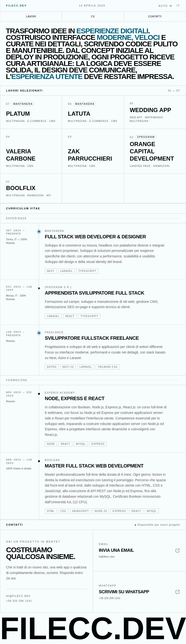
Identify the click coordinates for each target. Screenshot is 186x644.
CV (93, 16)
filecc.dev (16, 6)
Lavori (31, 16)
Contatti (155, 16)
